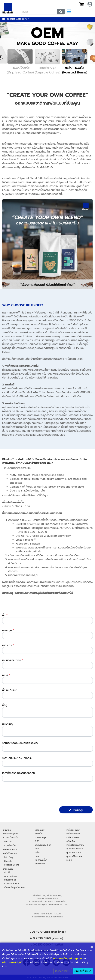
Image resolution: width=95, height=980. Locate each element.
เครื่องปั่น (71, 841)
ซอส (37, 856)
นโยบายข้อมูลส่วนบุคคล (15, 887)
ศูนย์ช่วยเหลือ (10, 880)
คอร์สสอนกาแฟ (10, 849)
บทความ (8, 842)
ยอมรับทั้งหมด (83, 971)
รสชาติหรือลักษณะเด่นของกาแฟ (20, 743)
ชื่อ (5, 615)
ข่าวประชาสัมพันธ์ (12, 883)
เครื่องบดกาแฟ (73, 834)
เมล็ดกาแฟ (40, 830)
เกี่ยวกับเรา (8, 869)
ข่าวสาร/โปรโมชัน (11, 837)
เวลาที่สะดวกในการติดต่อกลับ (19, 773)
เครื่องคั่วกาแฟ (73, 837)
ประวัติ (7, 872)
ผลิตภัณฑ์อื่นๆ (41, 860)
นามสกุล (8, 630)
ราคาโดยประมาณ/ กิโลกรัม (17, 758)
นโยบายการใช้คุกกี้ (12, 962)
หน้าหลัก (7, 830)
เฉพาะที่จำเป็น (63, 971)
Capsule (8, 861)
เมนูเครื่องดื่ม (10, 845)
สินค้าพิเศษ (40, 864)
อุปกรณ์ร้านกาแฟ (74, 856)
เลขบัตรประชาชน (12, 660)
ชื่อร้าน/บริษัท (10, 690)
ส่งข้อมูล (76, 810)
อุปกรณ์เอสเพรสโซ (75, 849)
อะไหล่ (69, 860)
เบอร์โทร (8, 645)
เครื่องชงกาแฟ (73, 830)
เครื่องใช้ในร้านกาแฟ (75, 845)
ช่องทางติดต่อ (10, 876)
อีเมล (6, 675)
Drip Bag (8, 857)
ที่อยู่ (5, 705)
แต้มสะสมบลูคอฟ (11, 834)
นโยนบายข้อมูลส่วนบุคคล (67, 958)
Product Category (16, 19)
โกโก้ (37, 841)
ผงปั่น (38, 849)
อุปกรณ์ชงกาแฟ (74, 852)
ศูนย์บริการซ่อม (10, 853)
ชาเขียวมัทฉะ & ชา (43, 845)
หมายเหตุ (7, 724)
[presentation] (31, 797)
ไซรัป (37, 852)
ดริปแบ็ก (39, 834)
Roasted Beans (12, 865)
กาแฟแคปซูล (41, 837)
